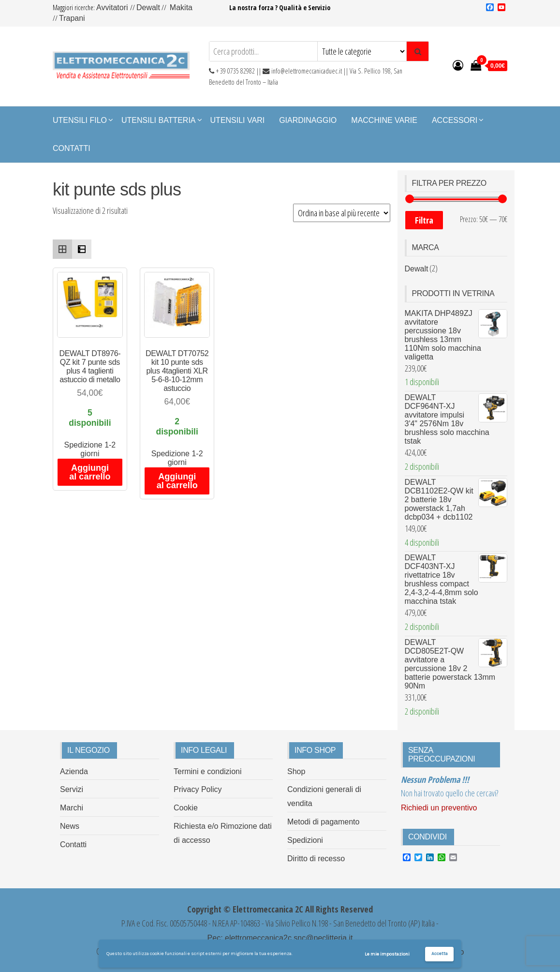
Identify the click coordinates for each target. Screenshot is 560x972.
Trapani (72, 18)
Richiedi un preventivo (439, 808)
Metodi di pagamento (323, 822)
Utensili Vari (238, 120)
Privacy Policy (198, 789)
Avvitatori (113, 7)
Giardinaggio (308, 120)
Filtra (424, 220)
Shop (296, 771)
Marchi (72, 808)
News (70, 826)
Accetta (440, 954)
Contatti (72, 148)
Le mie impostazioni (387, 954)
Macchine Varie (384, 120)
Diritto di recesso (316, 859)
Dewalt (148, 7)
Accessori (455, 120)
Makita (181, 7)
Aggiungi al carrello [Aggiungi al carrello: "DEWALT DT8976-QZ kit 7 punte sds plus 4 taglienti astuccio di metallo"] (90, 472)
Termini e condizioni (208, 771)
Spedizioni (305, 840)
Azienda (74, 771)
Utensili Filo (80, 120)
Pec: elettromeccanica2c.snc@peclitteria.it (280, 938)
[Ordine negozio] (342, 213)
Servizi (72, 789)
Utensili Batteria (159, 120)
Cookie (186, 808)
